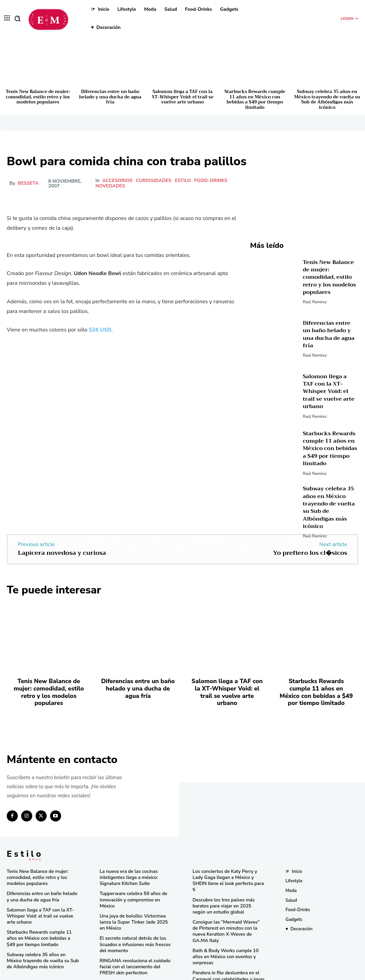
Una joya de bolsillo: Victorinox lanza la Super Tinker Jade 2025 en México (134, 908)
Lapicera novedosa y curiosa (62, 551)
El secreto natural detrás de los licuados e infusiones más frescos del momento (133, 930)
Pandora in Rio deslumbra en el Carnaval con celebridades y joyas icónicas (226, 951)
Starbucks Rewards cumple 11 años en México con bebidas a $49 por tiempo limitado (255, 99)
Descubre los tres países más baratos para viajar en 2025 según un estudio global (227, 893)
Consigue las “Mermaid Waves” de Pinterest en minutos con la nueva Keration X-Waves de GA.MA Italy (227, 914)
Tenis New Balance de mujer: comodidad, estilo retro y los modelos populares (38, 97)
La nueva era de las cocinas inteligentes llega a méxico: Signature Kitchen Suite (127, 872)
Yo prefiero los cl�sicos (310, 551)
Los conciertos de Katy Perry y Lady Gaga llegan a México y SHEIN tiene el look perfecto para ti (228, 872)
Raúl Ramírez (315, 297)
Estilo (183, 181)
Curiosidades (154, 181)
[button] (17, 18)
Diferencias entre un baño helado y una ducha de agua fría (110, 97)
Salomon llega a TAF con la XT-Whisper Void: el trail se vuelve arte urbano (182, 97)
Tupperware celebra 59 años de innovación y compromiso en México (135, 890)
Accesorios (117, 181)
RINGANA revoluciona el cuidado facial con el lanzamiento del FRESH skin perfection (135, 951)
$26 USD (100, 330)
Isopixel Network (258, 973)
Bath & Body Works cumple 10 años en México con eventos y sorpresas (229, 933)
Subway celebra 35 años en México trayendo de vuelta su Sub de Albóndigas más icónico (327, 99)
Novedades (110, 186)
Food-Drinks (211, 181)
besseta (28, 183)
